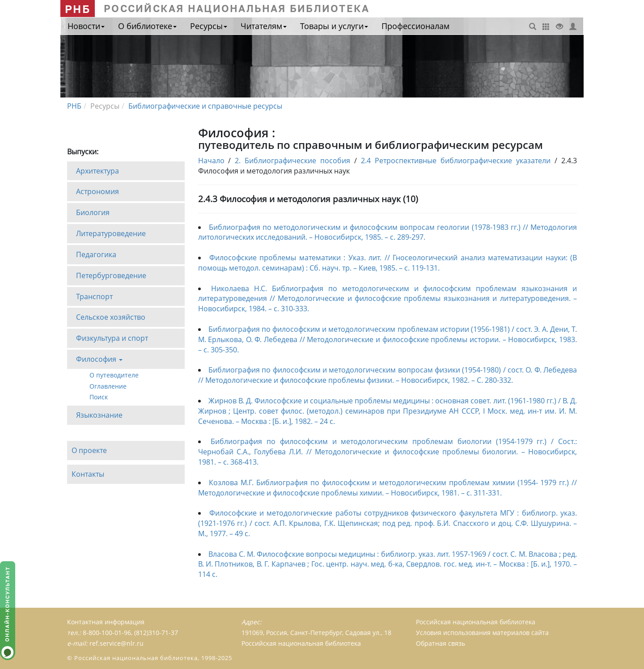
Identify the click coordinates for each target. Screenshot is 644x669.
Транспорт (94, 296)
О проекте (89, 450)
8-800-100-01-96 (107, 633)
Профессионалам (415, 26)
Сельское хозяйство (111, 317)
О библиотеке (147, 26)
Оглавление (108, 386)
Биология (93, 212)
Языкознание (99, 415)
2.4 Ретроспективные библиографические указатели (456, 161)
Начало (211, 161)
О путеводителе (114, 375)
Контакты (88, 474)
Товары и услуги (334, 26)
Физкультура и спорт (112, 338)
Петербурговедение (111, 275)
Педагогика (96, 254)
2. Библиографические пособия (292, 161)
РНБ (78, 9)
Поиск (99, 397)
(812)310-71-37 (156, 633)
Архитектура (97, 170)
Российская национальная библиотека (476, 622)
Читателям (264, 26)
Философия (99, 362)
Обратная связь (441, 643)
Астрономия (97, 191)
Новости (86, 26)
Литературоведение (111, 233)
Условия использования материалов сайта (482, 633)
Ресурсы (209, 26)
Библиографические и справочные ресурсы (205, 106)
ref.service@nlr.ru (117, 643)
